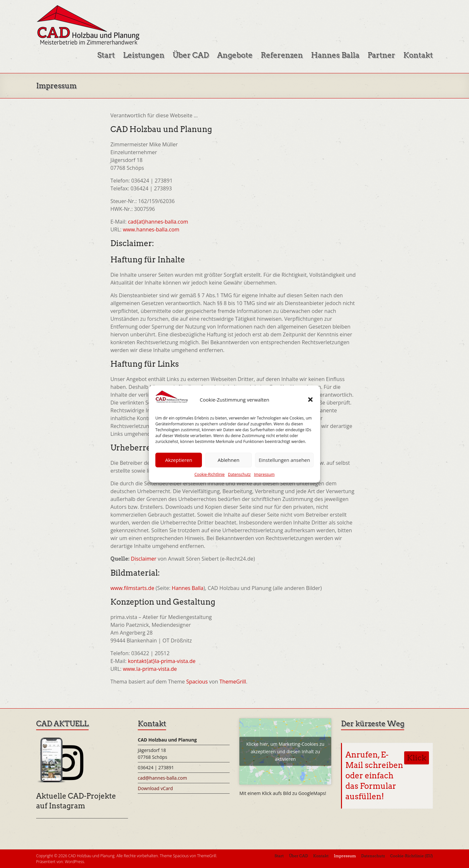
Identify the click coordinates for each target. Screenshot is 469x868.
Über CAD (191, 55)
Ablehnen (228, 460)
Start (106, 55)
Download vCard (155, 788)
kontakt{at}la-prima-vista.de (162, 661)
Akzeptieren (179, 460)
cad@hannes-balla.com (162, 778)
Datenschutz (239, 474)
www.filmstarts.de (132, 588)
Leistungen (144, 55)
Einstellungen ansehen (284, 460)
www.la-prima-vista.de (150, 669)
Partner (381, 55)
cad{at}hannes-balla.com (158, 222)
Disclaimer (144, 559)
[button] (310, 400)
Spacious (197, 682)
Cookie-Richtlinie (210, 474)
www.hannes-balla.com (151, 229)
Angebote (235, 55)
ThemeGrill (233, 682)
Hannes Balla (335, 55)
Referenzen (282, 55)
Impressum (264, 474)
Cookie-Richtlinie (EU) (412, 856)
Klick (416, 758)
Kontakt (418, 55)
